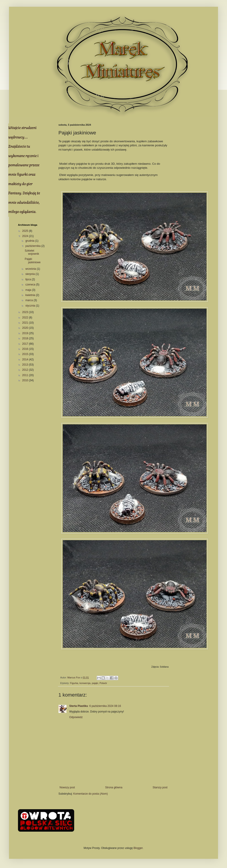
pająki (95, 683)
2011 (26, 375)
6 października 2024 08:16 (105, 706)
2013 (26, 365)
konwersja (85, 683)
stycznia (31, 306)
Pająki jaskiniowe (33, 261)
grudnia (30, 241)
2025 (26, 231)
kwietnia (31, 295)
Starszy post (160, 787)
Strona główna (114, 787)
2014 (26, 359)
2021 (26, 323)
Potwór (103, 683)
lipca (29, 279)
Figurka (74, 683)
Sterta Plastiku (79, 706)
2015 (26, 354)
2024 (26, 236)
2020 (26, 328)
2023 (26, 312)
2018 (26, 338)
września (31, 269)
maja (29, 290)
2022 (26, 318)
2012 (26, 370)
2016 (26, 349)
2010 (26, 380)
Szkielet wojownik (32, 252)
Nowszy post (67, 787)
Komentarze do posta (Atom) (90, 794)
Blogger (138, 848)
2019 (26, 333)
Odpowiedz (76, 717)
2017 (26, 344)
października (33, 246)
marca (30, 300)
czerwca (31, 285)
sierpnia (30, 274)
